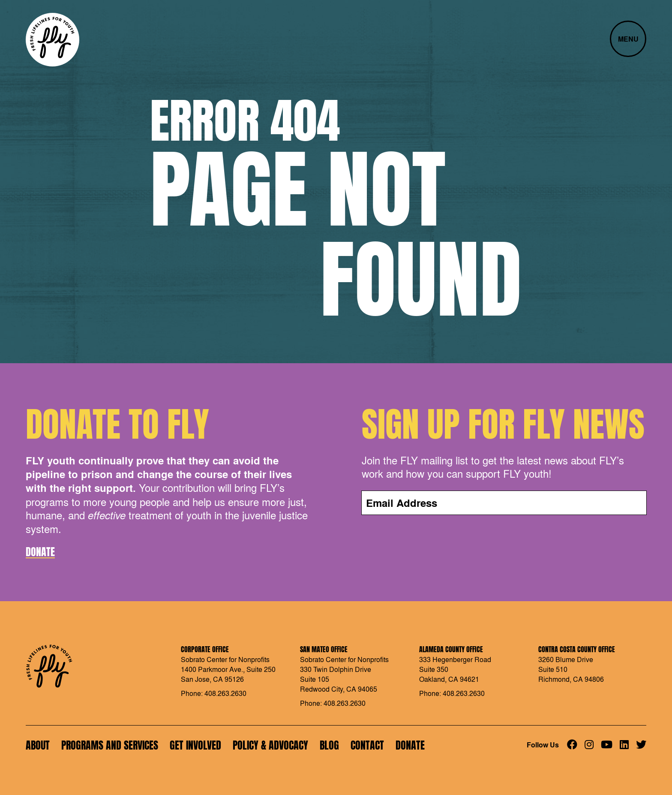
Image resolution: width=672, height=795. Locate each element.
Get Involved (195, 745)
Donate (40, 552)
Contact (367, 745)
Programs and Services (110, 745)
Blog (329, 745)
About (38, 745)
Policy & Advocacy (270, 745)
